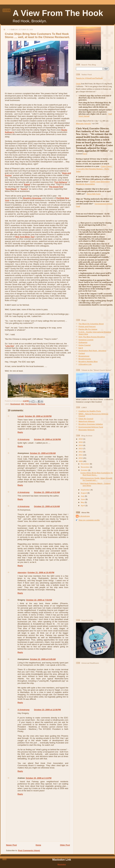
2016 (81, 442)
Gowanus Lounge (86, 340)
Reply (20, 432)
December (85, 464)
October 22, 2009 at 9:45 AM (43, 659)
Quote (78, 84)
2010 (81, 458)
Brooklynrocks (85, 359)
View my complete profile (89, 520)
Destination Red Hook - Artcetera (92, 351)
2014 (81, 445)
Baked (27, 184)
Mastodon (62, 864)
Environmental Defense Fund (91, 427)
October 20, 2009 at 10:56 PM (47, 439)
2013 (81, 448)
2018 (81, 439)
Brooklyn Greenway (32, 198)
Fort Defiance (61, 182)
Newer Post (11, 845)
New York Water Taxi (25, 237)
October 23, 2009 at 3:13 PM (39, 778)
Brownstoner (84, 356)
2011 (81, 455)
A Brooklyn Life (85, 364)
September (86, 490)
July (83, 496)
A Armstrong (23, 439)
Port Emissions (31, 404)
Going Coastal (85, 345)
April (83, 505)
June (83, 499)
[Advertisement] (88, 570)
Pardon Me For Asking (88, 329)
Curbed (82, 353)
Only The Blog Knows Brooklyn (92, 337)
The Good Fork (56, 187)
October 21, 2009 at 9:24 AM (47, 506)
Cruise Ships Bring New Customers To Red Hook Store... (96, 474)
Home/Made (11, 189)
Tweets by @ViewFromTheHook (89, 78)
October (84, 470)
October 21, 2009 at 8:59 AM (43, 453)
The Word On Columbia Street (91, 324)
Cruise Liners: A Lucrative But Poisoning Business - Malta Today (94, 169)
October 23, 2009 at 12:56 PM (47, 710)
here (85, 154)
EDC (23, 404)
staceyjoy (22, 572)
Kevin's (24, 189)
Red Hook (41, 404)
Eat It (81, 348)
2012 (81, 452)
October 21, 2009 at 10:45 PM (41, 572)
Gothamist (83, 342)
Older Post (65, 845)
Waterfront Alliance (87, 421)
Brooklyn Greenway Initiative (91, 424)
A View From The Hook (58, 13)
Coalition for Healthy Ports (90, 411)
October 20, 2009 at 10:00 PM (38, 416)
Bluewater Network (86, 430)
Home (38, 845)
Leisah (21, 416)
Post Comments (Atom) (29, 850)
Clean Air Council (86, 419)
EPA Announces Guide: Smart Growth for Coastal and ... (96, 479)
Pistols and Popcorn (87, 326)
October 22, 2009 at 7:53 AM (39, 600)
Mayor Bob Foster (94, 194)
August (84, 493)
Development (15, 404)
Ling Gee (10, 346)
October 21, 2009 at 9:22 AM (47, 492)
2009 (81, 461)
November (85, 467)
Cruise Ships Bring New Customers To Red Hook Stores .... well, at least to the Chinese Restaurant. (37, 36)
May (83, 502)
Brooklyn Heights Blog (88, 361)
